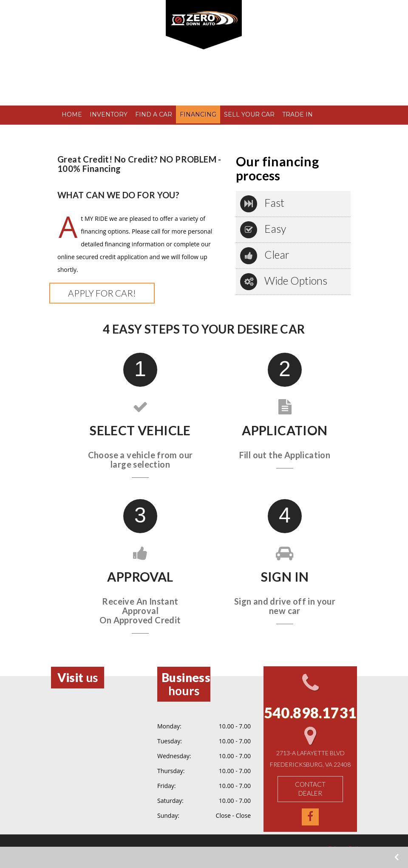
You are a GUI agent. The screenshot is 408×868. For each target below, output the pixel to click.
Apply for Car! (102, 293)
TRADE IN (297, 114)
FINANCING (198, 114)
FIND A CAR (153, 114)
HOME (71, 114)
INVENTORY (108, 114)
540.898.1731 (103, 70)
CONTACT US (136, 132)
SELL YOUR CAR (249, 114)
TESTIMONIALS (85, 132)
